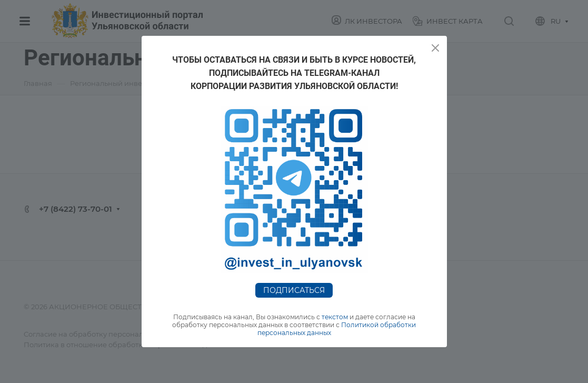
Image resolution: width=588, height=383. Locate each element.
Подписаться (294, 290)
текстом (335, 317)
